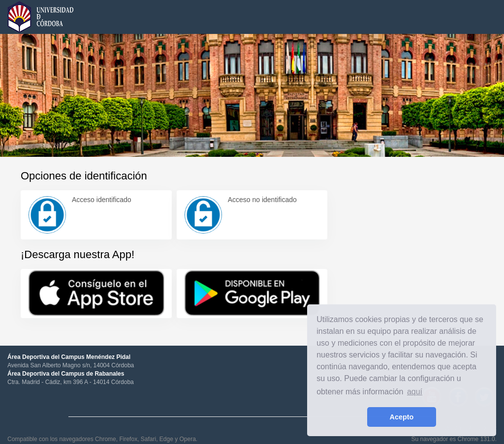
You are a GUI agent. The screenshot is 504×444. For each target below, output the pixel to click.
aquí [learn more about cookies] (415, 392)
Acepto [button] (402, 417)
